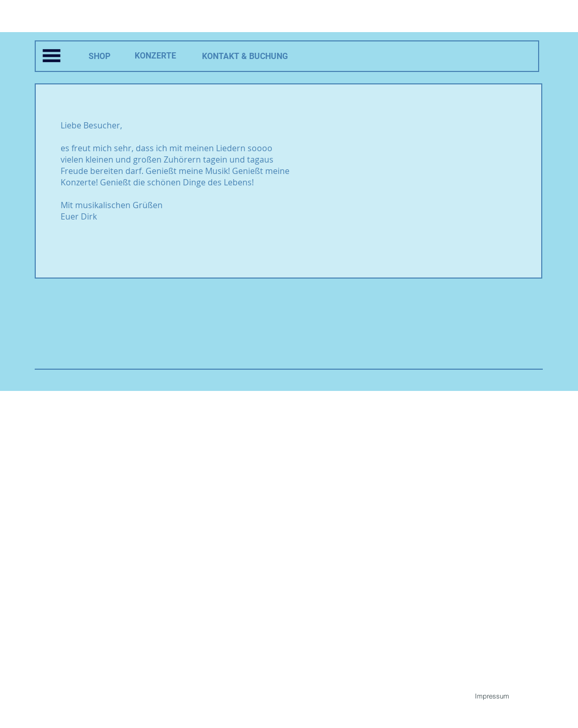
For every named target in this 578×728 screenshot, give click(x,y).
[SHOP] (99, 57)
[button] (52, 56)
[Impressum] (492, 696)
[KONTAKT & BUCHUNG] (245, 57)
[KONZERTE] (155, 56)
